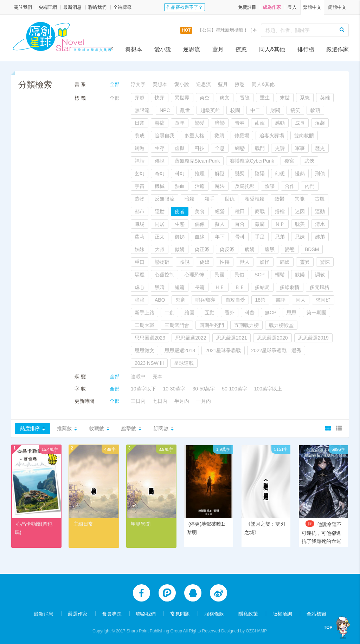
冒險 (245, 98)
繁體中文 (312, 7)
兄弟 (280, 237)
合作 (290, 186)
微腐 (260, 224)
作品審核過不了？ (185, 7)
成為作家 (272, 7)
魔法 (220, 186)
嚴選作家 (337, 49)
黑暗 (160, 287)
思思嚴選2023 (150, 338)
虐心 (140, 287)
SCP (260, 275)
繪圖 (189, 313)
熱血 (180, 186)
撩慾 (241, 49)
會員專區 (112, 613)
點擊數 (129, 428)
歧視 (185, 262)
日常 (140, 123)
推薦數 (64, 428)
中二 (255, 110)
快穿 (160, 98)
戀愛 (200, 123)
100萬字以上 (268, 389)
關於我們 (23, 7)
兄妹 (300, 237)
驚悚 (325, 262)
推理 (200, 173)
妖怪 (265, 262)
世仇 (230, 199)
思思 (291, 313)
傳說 (160, 161)
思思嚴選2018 (180, 350)
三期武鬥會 (177, 325)
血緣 (200, 237)
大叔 (160, 249)
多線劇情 (290, 287)
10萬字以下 (143, 389)
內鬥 (310, 186)
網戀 (240, 148)
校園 (235, 110)
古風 (320, 199)
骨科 (240, 237)
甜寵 (260, 123)
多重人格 (194, 136)
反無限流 (165, 199)
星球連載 (184, 363)
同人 (301, 300)
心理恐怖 (194, 275)
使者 (180, 211)
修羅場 (242, 136)
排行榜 (306, 49)
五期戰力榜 (246, 325)
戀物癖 (162, 262)
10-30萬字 (174, 389)
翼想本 (134, 49)
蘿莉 (140, 237)
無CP (271, 313)
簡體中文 (337, 7)
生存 (160, 148)
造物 (140, 199)
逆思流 (192, 49)
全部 (115, 84)
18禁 (261, 300)
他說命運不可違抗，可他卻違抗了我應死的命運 (322, 533)
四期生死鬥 (212, 325)
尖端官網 (48, 7)
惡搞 (160, 123)
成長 (300, 123)
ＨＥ (220, 287)
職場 (140, 224)
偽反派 (227, 249)
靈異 (305, 262)
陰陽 (260, 173)
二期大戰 (144, 325)
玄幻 (140, 173)
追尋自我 (165, 136)
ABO (160, 300)
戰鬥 (260, 148)
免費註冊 (247, 7)
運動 (320, 211)
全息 (220, 148)
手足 (260, 237)
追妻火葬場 (272, 136)
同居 (160, 224)
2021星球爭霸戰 (223, 350)
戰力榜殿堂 (281, 325)
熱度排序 (30, 428)
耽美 (300, 224)
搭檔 (280, 211)
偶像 (200, 224)
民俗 (239, 275)
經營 (220, 211)
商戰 (260, 211)
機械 (160, 186)
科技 (200, 148)
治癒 (200, 186)
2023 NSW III (149, 363)
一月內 (204, 401)
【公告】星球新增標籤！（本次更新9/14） (241, 30)
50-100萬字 (234, 389)
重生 (265, 98)
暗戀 (220, 123)
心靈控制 (165, 275)
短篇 (180, 287)
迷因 (300, 211)
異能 (300, 199)
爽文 (225, 98)
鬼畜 (180, 300)
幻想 (280, 173)
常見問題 (180, 613)
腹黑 (270, 249)
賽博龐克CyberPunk (252, 161)
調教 (320, 275)
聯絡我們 (97, 7)
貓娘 (285, 262)
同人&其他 (272, 49)
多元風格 (320, 287)
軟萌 (315, 110)
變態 (290, 249)
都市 (140, 211)
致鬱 (279, 199)
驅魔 (140, 275)
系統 (305, 98)
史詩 (280, 148)
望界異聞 (141, 524)
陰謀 (270, 186)
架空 (205, 98)
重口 (140, 262)
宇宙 (140, 186)
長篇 (200, 287)
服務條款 (214, 613)
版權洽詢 (282, 613)
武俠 (309, 161)
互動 (210, 313)
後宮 (289, 161)
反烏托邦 (245, 186)
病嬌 (250, 249)
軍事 (300, 148)
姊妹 (140, 249)
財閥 (275, 110)
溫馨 (320, 123)
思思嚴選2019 (313, 338)
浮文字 (105, 49)
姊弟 (320, 237)
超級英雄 (210, 110)
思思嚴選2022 (191, 338)
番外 (230, 313)
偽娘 (205, 262)
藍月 (218, 49)
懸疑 (240, 173)
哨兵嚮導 (205, 300)
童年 (180, 123)
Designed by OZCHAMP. (244, 630)
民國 (219, 275)
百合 (240, 224)
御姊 (180, 237)
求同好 (323, 300)
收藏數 (97, 428)
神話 (140, 161)
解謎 (220, 173)
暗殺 (189, 199)
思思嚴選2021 (232, 338)
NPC (165, 110)
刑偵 (320, 173)
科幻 (180, 173)
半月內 (182, 401)
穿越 (140, 98)
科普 (250, 313)
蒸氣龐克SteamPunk (197, 161)
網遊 (140, 148)
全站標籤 (122, 7)
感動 (280, 123)
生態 (180, 224)
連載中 (138, 376)
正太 (160, 237)
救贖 (219, 136)
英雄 (325, 98)
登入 (292, 7)
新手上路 (144, 313)
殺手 (210, 199)
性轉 (225, 262)
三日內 (138, 401)
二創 (169, 313)
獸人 (245, 262)
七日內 (160, 401)
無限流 (142, 110)
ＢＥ (240, 287)
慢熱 (300, 173)
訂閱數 (161, 428)
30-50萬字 (204, 389)
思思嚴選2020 (272, 338)
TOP (329, 627)
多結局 (262, 287)
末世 (285, 98)
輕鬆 (280, 275)
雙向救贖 (304, 136)
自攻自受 (235, 300)
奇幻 (160, 173)
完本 (157, 376)
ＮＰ (280, 224)
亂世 (185, 110)
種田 (240, 211)
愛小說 (163, 49)
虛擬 (180, 148)
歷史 (320, 148)
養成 (140, 136)
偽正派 (202, 249)
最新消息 (72, 7)
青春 (240, 123)
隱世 (160, 211)
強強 (140, 300)
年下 (220, 237)
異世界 (182, 98)
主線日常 (83, 524)
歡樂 (300, 275)
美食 (200, 211)
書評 (281, 300)
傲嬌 (180, 249)
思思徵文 (144, 350)
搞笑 (295, 110)
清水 (320, 224)
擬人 (220, 224)
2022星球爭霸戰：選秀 (276, 350)
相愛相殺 (255, 199)
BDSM (312, 249)
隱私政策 (248, 613)
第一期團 (316, 313)
